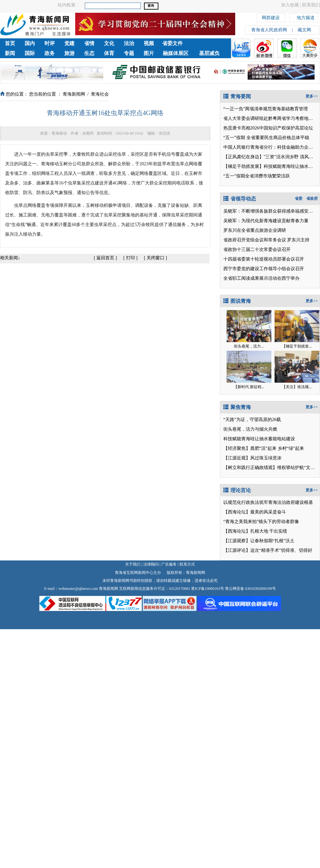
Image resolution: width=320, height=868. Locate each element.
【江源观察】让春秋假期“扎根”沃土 (259, 541)
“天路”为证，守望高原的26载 (252, 420)
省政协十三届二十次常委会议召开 (257, 250)
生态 (89, 53)
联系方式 (187, 564)
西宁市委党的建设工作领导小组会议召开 (264, 269)
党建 (69, 43)
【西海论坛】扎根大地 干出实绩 (255, 531)
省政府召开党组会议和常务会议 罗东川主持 (267, 240)
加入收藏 (290, 5)
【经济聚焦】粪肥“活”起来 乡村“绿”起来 (264, 448)
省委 (299, 199)
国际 (30, 53)
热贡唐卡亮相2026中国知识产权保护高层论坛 (268, 128)
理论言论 (237, 490)
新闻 (10, 53)
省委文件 (172, 43)
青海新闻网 (74, 94)
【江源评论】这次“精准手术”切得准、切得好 (268, 550)
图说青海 (237, 301)
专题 (129, 53)
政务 (50, 53)
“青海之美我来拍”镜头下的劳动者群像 (261, 522)
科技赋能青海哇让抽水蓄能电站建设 (259, 439)
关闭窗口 (156, 258)
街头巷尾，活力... (249, 346)
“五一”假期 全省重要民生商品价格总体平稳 (266, 138)
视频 (149, 43)
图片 (149, 53)
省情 (89, 43)
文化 (109, 43)
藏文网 (304, 30)
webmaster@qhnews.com (78, 589)
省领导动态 (240, 199)
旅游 (69, 53)
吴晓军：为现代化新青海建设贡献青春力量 (266, 221)
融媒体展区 (176, 53)
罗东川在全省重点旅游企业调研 (255, 230)
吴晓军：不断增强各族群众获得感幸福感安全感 (270, 211)
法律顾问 (151, 564)
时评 (50, 43)
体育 (109, 53)
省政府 (312, 199)
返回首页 (105, 258)
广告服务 (169, 564)
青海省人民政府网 (269, 30)
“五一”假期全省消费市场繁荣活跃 (257, 176)
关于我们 (133, 564)
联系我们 (311, 5)
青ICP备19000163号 (208, 589)
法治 (129, 43)
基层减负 (209, 53)
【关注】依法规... (297, 387)
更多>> (312, 96)
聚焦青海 (237, 407)
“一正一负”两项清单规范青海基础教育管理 (266, 109)
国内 (30, 43)
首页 (10, 43)
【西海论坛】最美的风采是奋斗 (255, 512)
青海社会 (100, 94)
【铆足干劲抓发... (297, 346)
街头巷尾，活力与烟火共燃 (250, 429)
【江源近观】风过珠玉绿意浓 (252, 458)
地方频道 (306, 17)
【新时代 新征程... (249, 387)
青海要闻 (237, 96)
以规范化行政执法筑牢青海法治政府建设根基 (268, 502)
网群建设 (271, 17)
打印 (131, 258)
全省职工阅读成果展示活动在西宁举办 (261, 278)
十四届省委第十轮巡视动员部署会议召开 (264, 259)
